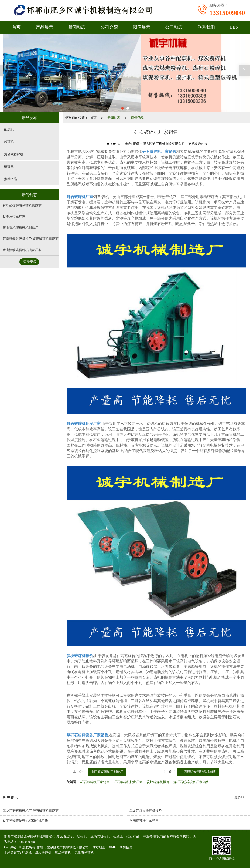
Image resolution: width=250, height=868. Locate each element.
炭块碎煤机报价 (158, 782)
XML (112, 847)
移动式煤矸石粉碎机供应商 (22, 206)
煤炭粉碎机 (43, 853)
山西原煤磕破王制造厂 (107, 772)
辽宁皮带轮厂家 (14, 217)
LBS (234, 27)
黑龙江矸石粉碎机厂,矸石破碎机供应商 (31, 811)
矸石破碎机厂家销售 (95, 782)
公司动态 (174, 27)
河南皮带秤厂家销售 (144, 820)
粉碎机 (9, 142)
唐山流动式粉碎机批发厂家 (22, 250)
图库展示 (142, 27)
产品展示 (44, 27)
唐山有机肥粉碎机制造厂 (20, 228)
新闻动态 (77, 27)
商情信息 (138, 118)
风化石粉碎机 (84, 853)
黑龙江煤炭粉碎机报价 (146, 811)
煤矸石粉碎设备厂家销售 (191, 782)
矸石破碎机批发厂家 (128, 782)
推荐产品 (11, 179)
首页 (16, 27)
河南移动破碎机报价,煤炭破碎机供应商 (31, 239)
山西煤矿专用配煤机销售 (198, 772)
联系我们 (206, 27)
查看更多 (30, 262)
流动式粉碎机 (14, 154)
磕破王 (9, 167)
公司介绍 (109, 27)
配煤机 (9, 129)
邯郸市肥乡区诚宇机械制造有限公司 (63, 847)
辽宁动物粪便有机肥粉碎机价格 (25, 820)
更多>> (239, 797)
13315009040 (26, 842)
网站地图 (99, 847)
